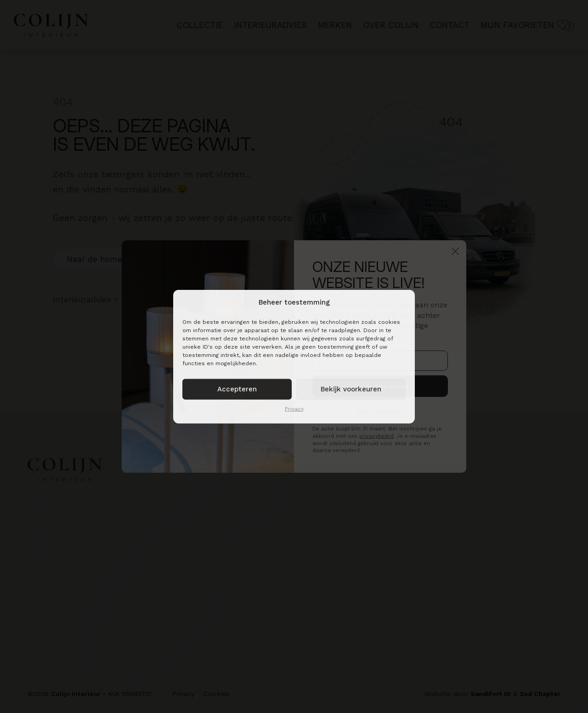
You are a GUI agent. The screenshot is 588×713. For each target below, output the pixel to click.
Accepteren (237, 389)
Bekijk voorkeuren (351, 389)
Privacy (294, 408)
